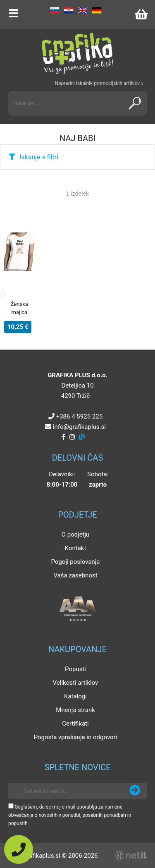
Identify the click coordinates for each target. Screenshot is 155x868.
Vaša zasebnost (75, 575)
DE (97, 10)
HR (69, 10)
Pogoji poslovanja (75, 562)
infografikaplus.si (79, 427)
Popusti (75, 669)
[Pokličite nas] (19, 849)
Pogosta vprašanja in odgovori (76, 737)
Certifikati (75, 724)
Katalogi (75, 696)
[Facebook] (63, 437)
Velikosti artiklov (76, 683)
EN (83, 10)
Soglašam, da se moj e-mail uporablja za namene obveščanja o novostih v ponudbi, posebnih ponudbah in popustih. (70, 815)
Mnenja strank (75, 710)
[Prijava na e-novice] (135, 791)
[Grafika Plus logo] (78, 54)
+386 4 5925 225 (79, 416)
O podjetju (76, 535)
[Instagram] (72, 437)
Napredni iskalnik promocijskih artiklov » (99, 83)
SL (55, 10)
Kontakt (76, 548)
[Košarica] (141, 14)
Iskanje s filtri (39, 157)
